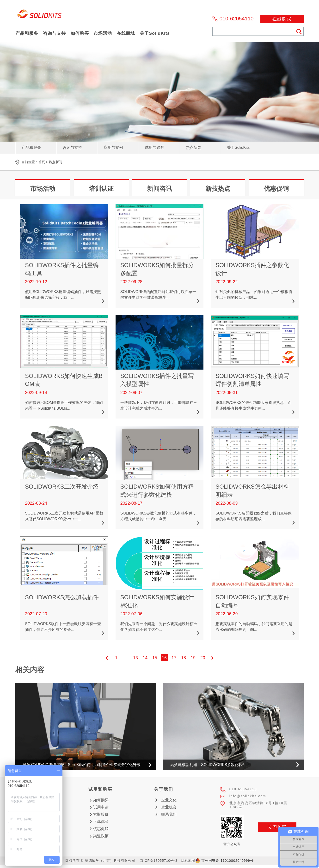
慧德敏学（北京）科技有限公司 (39, 15)
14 (145, 658)
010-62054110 (237, 19)
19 (193, 658)
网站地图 (188, 861)
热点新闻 (55, 162)
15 (155, 658)
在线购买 (282, 19)
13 (135, 658)
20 (203, 658)
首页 (42, 162)
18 (184, 658)
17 (174, 658)
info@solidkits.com (248, 796)
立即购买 (277, 827)
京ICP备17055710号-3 (159, 861)
